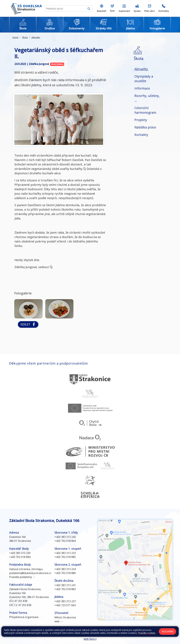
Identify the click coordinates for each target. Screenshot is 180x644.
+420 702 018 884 (20, 557)
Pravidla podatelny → (22, 577)
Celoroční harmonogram (145, 110)
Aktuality (36, 37)
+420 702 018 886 (65, 573)
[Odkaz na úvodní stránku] (26, 8)
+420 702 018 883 (65, 589)
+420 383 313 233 (65, 553)
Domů (15, 37)
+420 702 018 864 (65, 541)
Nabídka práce (145, 127)
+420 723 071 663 (65, 605)
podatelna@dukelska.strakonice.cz (30, 573)
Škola (25, 37)
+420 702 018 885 (65, 557)
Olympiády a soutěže (144, 79)
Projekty (141, 120)
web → (59, 621)
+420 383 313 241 (65, 585)
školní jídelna (57, 64)
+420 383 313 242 (65, 537)
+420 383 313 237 (65, 601)
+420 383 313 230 (20, 553)
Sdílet (28, 324)
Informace (142, 88)
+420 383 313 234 (65, 569)
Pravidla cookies (147, 633)
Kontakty (141, 135)
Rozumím (167, 631)
